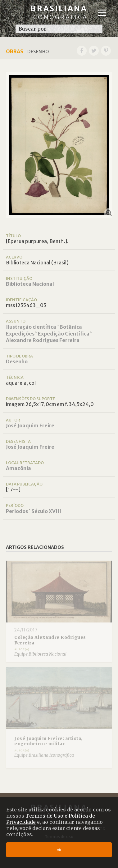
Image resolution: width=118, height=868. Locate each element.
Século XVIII (46, 511)
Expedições (20, 334)
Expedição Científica (64, 334)
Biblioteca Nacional (30, 284)
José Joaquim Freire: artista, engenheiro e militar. (48, 741)
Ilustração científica (31, 327)
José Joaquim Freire (30, 425)
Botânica (71, 327)
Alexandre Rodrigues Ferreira (43, 340)
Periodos (17, 511)
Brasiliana (59, 12)
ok (59, 850)
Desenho (17, 361)
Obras (15, 51)
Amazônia (18, 468)
